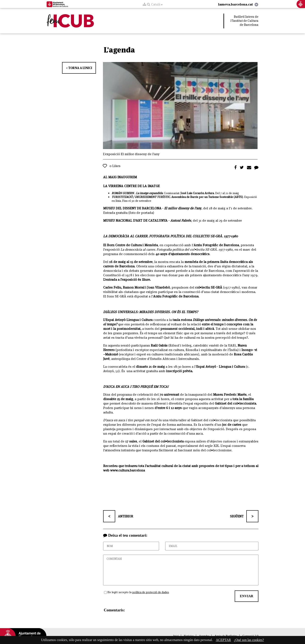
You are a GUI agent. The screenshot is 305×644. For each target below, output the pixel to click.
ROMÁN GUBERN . (124, 193)
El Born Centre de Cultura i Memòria (130, 245)
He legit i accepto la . (138, 592)
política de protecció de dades (150, 592)
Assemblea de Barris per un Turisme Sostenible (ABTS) (207, 197)
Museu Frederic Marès (230, 395)
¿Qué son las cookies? (249, 640)
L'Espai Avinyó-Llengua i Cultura (128, 320)
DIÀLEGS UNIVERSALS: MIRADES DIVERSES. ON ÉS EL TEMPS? (151, 312)
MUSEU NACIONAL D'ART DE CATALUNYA (135, 220)
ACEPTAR (223, 640)
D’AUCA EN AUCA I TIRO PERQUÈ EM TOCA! (136, 387)
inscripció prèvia (179, 371)
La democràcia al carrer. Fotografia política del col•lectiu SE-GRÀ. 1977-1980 (177, 249)
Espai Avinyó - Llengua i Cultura (220, 367)
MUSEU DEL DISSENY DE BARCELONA (132, 208)
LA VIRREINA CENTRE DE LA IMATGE (131, 186)
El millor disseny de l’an (182, 208)
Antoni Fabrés (181, 220)
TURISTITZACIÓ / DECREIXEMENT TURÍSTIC (141, 197)
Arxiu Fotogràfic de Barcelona (216, 245)
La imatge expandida (149, 193)
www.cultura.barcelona (128, 470)
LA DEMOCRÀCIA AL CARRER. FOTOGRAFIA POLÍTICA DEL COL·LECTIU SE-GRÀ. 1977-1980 (171, 236)
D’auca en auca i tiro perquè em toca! (130, 420)
